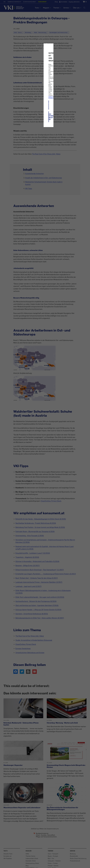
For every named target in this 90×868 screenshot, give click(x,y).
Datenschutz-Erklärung (53, 97)
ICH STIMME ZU (49, 105)
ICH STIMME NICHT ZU (49, 117)
